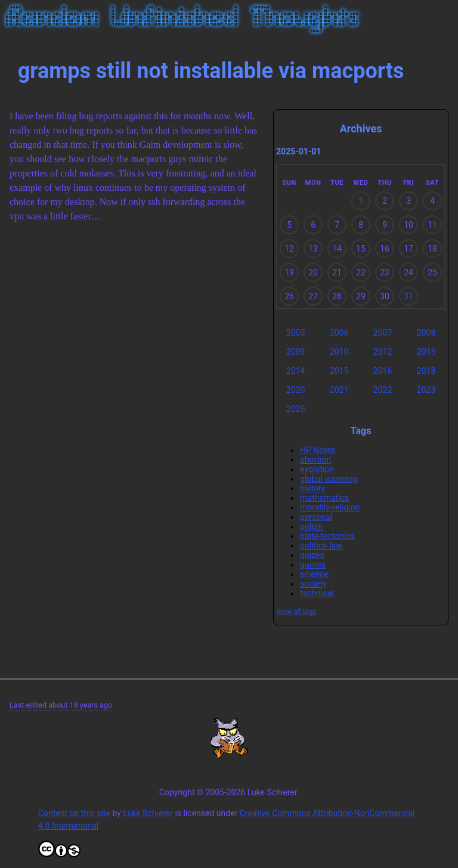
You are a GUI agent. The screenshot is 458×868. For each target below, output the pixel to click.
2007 (383, 333)
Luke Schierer (148, 813)
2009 (295, 352)
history (312, 488)
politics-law (321, 545)
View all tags (296, 612)
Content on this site (74, 813)
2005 (295, 333)
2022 (383, 390)
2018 (426, 371)
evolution (317, 469)
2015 (339, 371)
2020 (295, 390)
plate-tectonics (327, 536)
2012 (383, 352)
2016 (383, 371)
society (313, 584)
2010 (339, 352)
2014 (295, 371)
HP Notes (318, 450)
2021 (339, 390)
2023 (426, 390)
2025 (295, 409)
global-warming (329, 479)
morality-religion (330, 507)
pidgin (311, 526)
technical (317, 593)
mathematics (324, 498)
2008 (426, 333)
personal (316, 517)
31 (409, 296)
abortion (315, 460)
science (314, 574)
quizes (312, 555)
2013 (426, 352)
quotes (313, 565)
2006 (339, 333)
